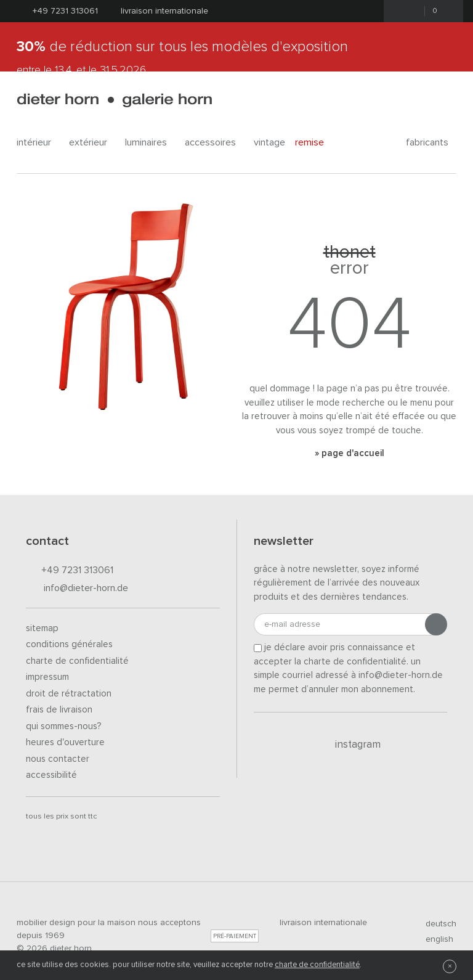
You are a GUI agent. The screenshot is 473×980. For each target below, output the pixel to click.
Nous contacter (58, 759)
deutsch (436, 924)
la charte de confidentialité (350, 662)
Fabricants (431, 142)
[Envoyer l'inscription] (436, 624)
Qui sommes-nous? (64, 726)
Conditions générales (69, 644)
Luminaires (150, 142)
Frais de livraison (59, 710)
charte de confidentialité (317, 965)
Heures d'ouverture (65, 742)
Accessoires (214, 142)
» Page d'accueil (350, 453)
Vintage (269, 142)
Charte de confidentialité (77, 661)
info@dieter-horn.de (77, 589)
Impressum (47, 677)
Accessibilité (51, 775)
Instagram (351, 745)
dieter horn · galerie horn (114, 100)
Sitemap (42, 628)
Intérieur (38, 142)
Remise (316, 142)
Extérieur (92, 142)
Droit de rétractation (69, 694)
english (434, 939)
